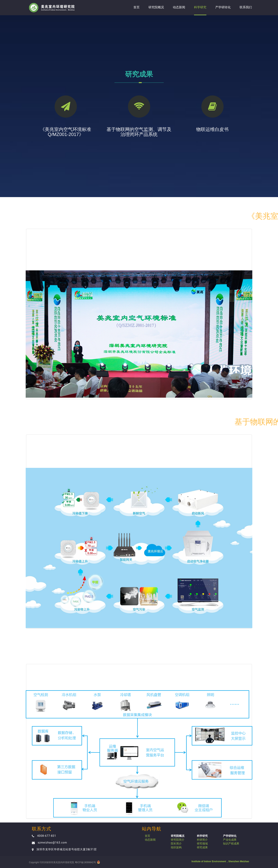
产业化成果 (230, 840)
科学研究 (200, 7)
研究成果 (202, 847)
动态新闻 (179, 7)
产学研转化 (223, 7)
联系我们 (246, 7)
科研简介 (202, 840)
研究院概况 (156, 7)
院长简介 (176, 844)
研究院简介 (178, 840)
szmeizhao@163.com (52, 843)
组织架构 (176, 847)
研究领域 (202, 844)
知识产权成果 (231, 844)
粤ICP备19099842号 (85, 862)
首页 (136, 7)
